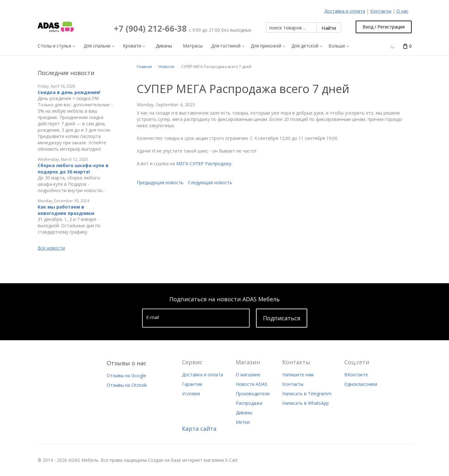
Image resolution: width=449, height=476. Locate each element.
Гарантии (192, 384)
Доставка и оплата (345, 11)
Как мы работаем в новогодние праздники (66, 210)
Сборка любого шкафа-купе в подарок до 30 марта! (73, 169)
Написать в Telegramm (307, 394)
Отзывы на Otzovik (127, 385)
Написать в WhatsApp (306, 403)
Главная (144, 67)
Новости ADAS (252, 384)
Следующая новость (210, 182)
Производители (253, 394)
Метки (243, 422)
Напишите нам (298, 375)
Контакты (381, 11)
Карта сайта (199, 429)
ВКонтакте (356, 375)
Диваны (244, 413)
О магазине (248, 375)
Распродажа (249, 403)
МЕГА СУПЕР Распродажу (204, 163)
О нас (402, 11)
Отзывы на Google (126, 376)
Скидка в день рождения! (69, 92)
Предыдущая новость (160, 182)
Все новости (51, 248)
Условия (191, 394)
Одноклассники (361, 384)
